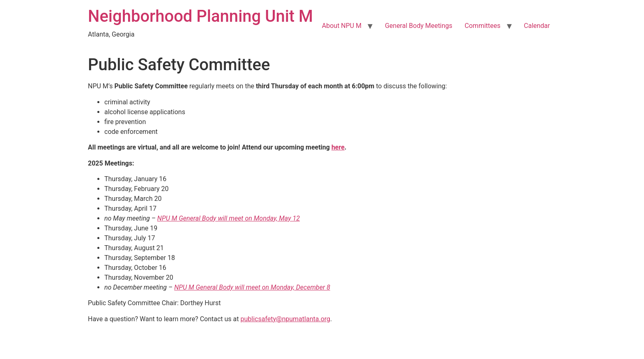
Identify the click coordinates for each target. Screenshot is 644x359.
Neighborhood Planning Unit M (200, 16)
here (338, 147)
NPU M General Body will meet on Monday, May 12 (229, 218)
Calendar (537, 26)
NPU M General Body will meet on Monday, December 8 (252, 287)
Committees (482, 26)
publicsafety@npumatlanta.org (286, 319)
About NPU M (342, 26)
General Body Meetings (419, 26)
